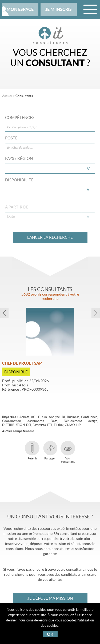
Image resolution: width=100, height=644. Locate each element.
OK (50, 634)
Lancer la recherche (50, 237)
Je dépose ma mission (50, 598)
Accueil (7, 96)
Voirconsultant (68, 452)
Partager (50, 450)
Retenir (32, 450)
